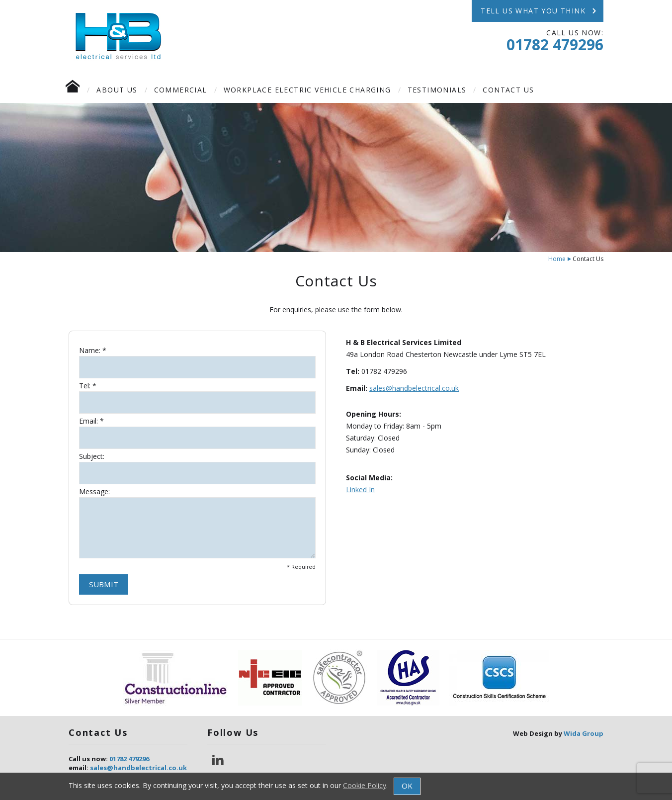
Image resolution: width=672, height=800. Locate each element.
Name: (90, 351)
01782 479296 (555, 44)
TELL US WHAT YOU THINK (540, 11)
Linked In (360, 489)
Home (557, 259)
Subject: (92, 456)
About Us (117, 90)
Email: (88, 421)
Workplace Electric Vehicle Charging (307, 90)
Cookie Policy (365, 785)
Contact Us (508, 90)
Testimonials (437, 90)
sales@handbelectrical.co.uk (414, 388)
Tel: (85, 386)
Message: (94, 492)
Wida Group (584, 733)
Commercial (181, 90)
